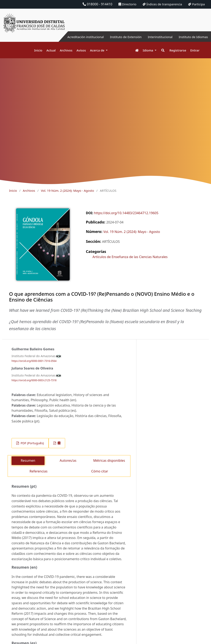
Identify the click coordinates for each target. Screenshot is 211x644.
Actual (51, 50)
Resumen (28, 461)
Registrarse (178, 50)
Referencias (38, 471)
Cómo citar (100, 471)
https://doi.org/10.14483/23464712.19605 (126, 213)
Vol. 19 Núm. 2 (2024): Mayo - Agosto (67, 191)
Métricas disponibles (109, 461)
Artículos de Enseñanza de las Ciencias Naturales (130, 257)
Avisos (81, 50)
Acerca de (98, 50)
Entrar (195, 50)
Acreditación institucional (78, 37)
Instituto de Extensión (121, 37)
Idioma (148, 50)
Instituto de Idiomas (192, 37)
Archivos (66, 50)
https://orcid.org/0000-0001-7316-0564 (34, 361)
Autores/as (68, 461)
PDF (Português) (32, 443)
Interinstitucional (157, 37)
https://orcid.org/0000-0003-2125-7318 (34, 380)
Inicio (38, 50)
